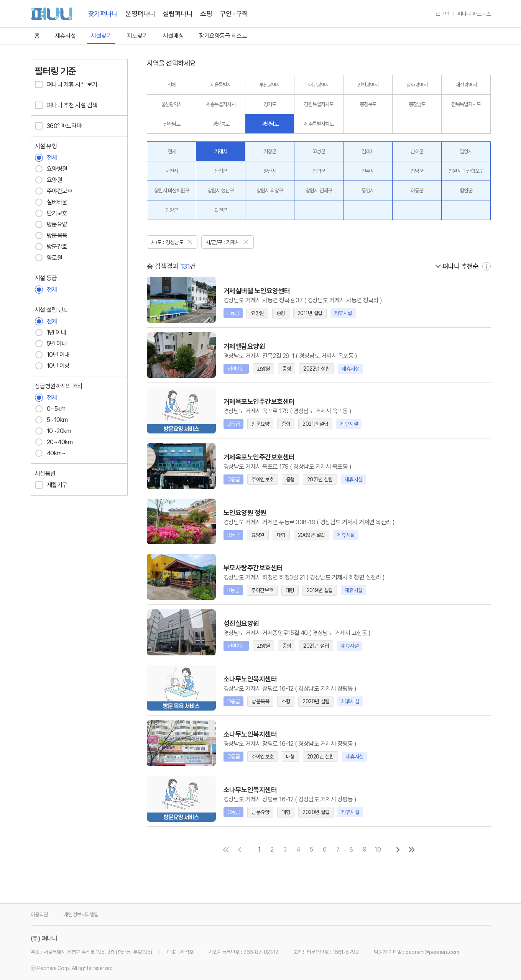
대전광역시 (466, 85)
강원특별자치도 (319, 104)
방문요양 (51, 224)
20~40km (54, 442)
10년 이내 (52, 355)
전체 (46, 158)
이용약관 (39, 914)
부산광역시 (270, 85)
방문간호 (51, 247)
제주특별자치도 (319, 124)
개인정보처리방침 (81, 914)
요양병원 (51, 169)
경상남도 (270, 124)
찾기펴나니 (103, 14)
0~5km (50, 409)
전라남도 (172, 124)
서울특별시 (221, 85)
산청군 (221, 171)
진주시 (368, 171)
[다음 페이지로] (398, 849)
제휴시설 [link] (65, 36)
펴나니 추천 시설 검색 (66, 105)
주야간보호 (54, 191)
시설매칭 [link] (173, 36)
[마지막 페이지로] (412, 849)
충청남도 (417, 104)
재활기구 (51, 485)
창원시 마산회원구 (172, 190)
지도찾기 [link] (137, 36)
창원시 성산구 (221, 190)
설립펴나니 (178, 14)
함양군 (172, 210)
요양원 (49, 180)
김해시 (368, 151)
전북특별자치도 (466, 104)
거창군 (270, 151)
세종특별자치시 (221, 104)
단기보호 (51, 213)
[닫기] (190, 241)
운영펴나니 (140, 14)
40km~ (50, 453)
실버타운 (51, 202)
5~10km (51, 420)
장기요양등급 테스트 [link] (223, 36)
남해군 (417, 151)
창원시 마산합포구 (466, 171)
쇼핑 (206, 14)
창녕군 (417, 171)
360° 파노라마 (58, 126)
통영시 (368, 190)
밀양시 (466, 151)
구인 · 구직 (234, 14)
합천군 (221, 210)
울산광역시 (172, 104)
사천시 (172, 171)
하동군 (417, 190)
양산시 (270, 171)
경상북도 (221, 124)
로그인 (442, 14)
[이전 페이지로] (240, 849)
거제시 (221, 151)
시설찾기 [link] (101, 36)
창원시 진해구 (319, 190)
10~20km (53, 431)
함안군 (466, 190)
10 (378, 849)
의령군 (319, 171)
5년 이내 (51, 344)
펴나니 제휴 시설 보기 (66, 85)
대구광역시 (319, 85)
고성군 (319, 151)
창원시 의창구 (270, 190)
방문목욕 (51, 236)
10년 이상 (52, 366)
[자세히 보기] (486, 266)
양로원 (49, 258)
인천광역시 (368, 85)
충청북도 (368, 104)
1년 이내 (51, 332)
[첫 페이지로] (226, 849)
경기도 (270, 104)
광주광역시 (417, 85)
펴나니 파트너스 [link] (474, 14)
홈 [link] (37, 36)
